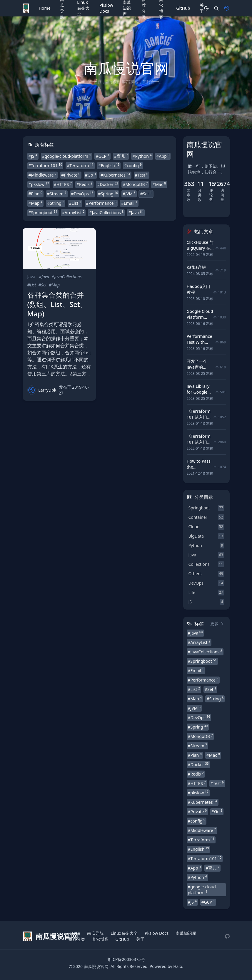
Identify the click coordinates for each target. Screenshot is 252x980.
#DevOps (82, 194)
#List (75, 203)
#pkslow (39, 184)
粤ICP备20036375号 (126, 959)
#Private (71, 175)
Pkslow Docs (106, 8)
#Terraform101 (45, 165)
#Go (90, 175)
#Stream (57, 194)
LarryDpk (47, 390)
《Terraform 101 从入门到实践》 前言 (199, 442)
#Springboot (43, 212)
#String (56, 203)
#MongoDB (135, 184)
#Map (36, 203)
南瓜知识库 (186, 933)
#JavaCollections (106, 212)
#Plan (35, 194)
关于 (202, 8)
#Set (146, 194)
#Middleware (43, 175)
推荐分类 (77, 939)
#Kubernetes (115, 175)
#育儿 (121, 156)
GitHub (183, 8)
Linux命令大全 (124, 933)
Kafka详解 (196, 267)
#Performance (101, 203)
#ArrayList (73, 212)
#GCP (102, 156)
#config (133, 165)
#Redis (84, 184)
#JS (33, 156)
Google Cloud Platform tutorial (200, 317)
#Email (129, 203)
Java (31, 277)
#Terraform (80, 165)
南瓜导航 (95, 933)
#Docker (107, 184)
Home (44, 8)
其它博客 (100, 939)
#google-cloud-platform (67, 156)
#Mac (159, 184)
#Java (136, 212)
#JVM (129, 194)
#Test (142, 175)
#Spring (108, 194)
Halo (178, 966)
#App (163, 156)
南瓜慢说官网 (96, 966)
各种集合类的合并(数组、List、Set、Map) (57, 304)
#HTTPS (63, 184)
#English (109, 165)
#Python (142, 156)
